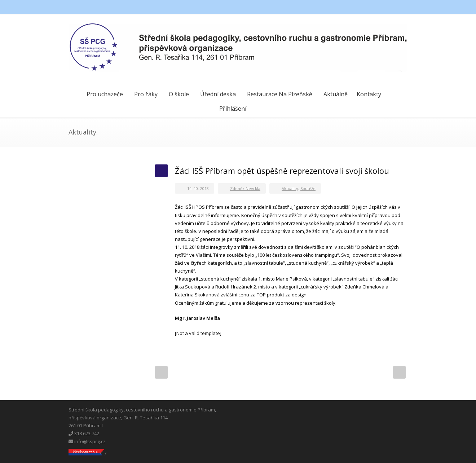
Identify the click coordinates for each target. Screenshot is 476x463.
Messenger (386, 7)
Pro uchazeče (105, 94)
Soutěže (308, 188)
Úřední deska (218, 94)
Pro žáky (146, 94)
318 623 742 (84, 433)
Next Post (399, 372)
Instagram (400, 7)
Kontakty (369, 94)
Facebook (371, 7)
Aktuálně (336, 94)
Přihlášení (233, 109)
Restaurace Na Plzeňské (280, 94)
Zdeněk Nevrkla (245, 188)
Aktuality (290, 188)
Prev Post (161, 372)
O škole (179, 94)
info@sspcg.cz (87, 441)
